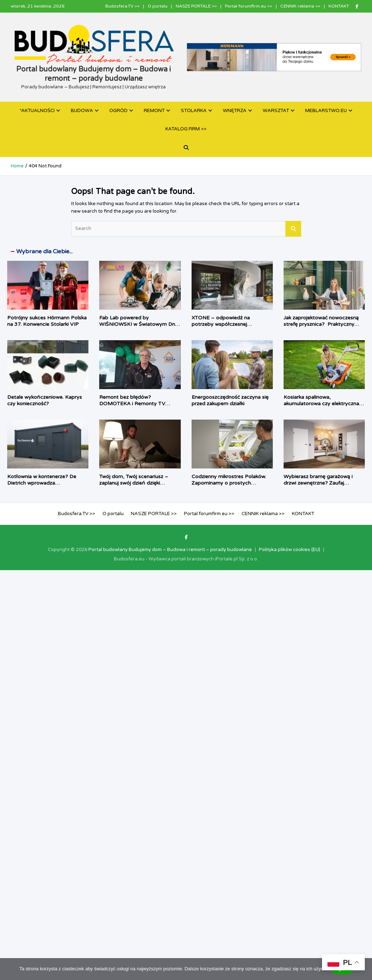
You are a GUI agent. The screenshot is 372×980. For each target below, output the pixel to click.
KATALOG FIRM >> (186, 129)
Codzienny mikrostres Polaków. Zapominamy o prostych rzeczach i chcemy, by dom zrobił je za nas (232, 486)
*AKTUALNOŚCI (37, 111)
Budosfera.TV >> (122, 6)
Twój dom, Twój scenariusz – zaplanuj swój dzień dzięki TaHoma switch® (134, 483)
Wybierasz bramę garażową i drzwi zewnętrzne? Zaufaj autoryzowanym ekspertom (318, 483)
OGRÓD (118, 111)
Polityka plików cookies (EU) (290, 550)
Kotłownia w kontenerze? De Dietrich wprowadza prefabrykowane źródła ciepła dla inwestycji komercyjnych (47, 486)
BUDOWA (82, 111)
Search (293, 229)
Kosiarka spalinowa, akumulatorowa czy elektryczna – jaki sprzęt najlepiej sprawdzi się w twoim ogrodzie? (324, 407)
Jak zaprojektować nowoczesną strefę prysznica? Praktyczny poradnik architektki (321, 324)
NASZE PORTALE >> (196, 6)
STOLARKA (194, 111)
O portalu (158, 6)
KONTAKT (339, 6)
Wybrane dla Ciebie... (44, 251)
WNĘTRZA (235, 111)
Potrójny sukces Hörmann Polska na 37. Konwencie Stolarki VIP (47, 321)
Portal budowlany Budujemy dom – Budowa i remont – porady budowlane (170, 550)
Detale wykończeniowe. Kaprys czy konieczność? (45, 400)
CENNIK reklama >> (300, 6)
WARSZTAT (276, 111)
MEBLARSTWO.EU (326, 111)
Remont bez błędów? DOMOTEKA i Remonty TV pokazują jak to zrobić (132, 404)
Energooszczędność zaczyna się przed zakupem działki (230, 400)
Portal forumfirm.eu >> (249, 6)
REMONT (154, 111)
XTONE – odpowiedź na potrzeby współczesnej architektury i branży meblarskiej (230, 324)
